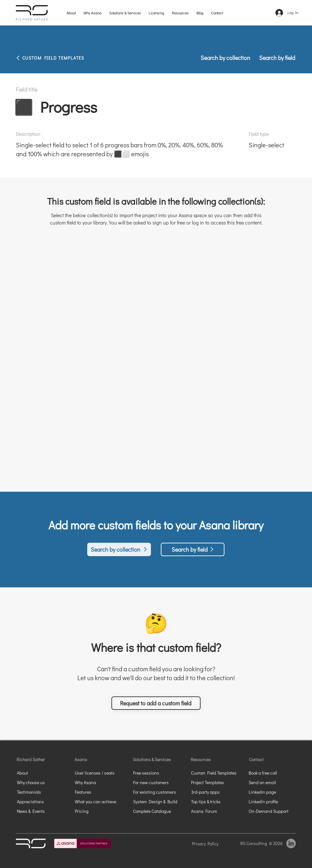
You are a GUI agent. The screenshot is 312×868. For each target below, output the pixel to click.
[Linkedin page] (272, 792)
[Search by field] (275, 58)
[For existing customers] (159, 792)
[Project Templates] (214, 782)
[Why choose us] (41, 782)
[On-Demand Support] (272, 811)
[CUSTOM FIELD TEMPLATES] (64, 58)
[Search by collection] (226, 58)
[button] (125, 13)
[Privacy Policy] (214, 843)
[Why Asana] (93, 782)
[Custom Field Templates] (217, 773)
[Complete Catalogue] (159, 811)
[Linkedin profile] (267, 801)
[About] (35, 773)
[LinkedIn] (291, 843)
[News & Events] (40, 811)
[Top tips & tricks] (214, 801)
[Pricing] (93, 811)
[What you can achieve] (101, 801)
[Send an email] (272, 782)
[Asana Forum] (214, 811)
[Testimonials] (40, 792)
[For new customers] (159, 782)
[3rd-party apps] (214, 792)
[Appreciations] (40, 801)
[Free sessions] (159, 773)
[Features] (93, 792)
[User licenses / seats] (98, 773)
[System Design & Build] (159, 801)
